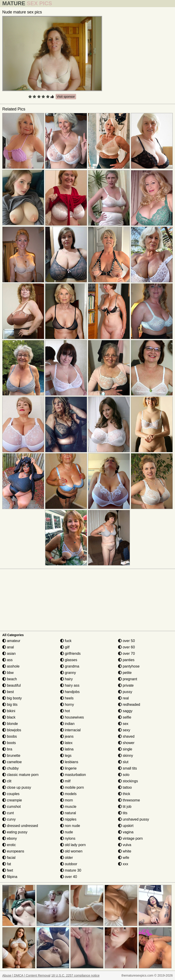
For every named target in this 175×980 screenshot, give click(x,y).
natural (68, 813)
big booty (12, 698)
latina (67, 749)
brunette (11, 756)
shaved (126, 736)
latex (66, 743)
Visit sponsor (66, 97)
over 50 (126, 641)
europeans (13, 851)
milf (65, 781)
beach (10, 679)
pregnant (128, 679)
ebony (10, 838)
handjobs (70, 692)
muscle (68, 807)
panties (126, 660)
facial (9, 858)
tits (123, 813)
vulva (125, 845)
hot (65, 711)
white (125, 851)
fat (7, 864)
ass (7, 660)
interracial (70, 730)
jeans (67, 736)
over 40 (69, 877)
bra (7, 749)
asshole (11, 666)
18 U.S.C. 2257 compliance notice (75, 975)
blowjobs (12, 730)
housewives (72, 717)
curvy (9, 819)
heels (67, 698)
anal (8, 647)
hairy (66, 679)
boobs (10, 736)
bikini (9, 711)
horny (67, 705)
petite (125, 673)
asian (9, 654)
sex (123, 724)
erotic (9, 845)
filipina (10, 877)
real (123, 698)
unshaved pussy (134, 819)
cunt (8, 813)
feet (8, 870)
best (8, 692)
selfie (125, 717)
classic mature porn (20, 775)
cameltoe (12, 762)
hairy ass (70, 685)
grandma (70, 666)
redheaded (129, 705)
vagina (126, 832)
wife (124, 858)
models (68, 794)
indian (67, 724)
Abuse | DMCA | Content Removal (26, 975)
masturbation (73, 775)
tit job (125, 807)
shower (126, 743)
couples (11, 794)
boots (9, 743)
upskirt (126, 826)
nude (67, 832)
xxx (123, 864)
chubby (10, 768)
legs (66, 756)
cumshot (12, 807)
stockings (128, 781)
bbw (8, 673)
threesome (129, 800)
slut (123, 762)
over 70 (126, 654)
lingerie (68, 768)
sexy (124, 730)
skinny (126, 756)
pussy (125, 692)
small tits (127, 768)
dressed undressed (20, 826)
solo (124, 775)
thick (124, 794)
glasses (69, 660)
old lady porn (73, 845)
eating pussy (15, 832)
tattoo (125, 787)
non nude (70, 826)
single (125, 749)
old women (71, 851)
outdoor (69, 864)
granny (68, 673)
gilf (65, 647)
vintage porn (130, 838)
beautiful (12, 685)
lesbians (69, 762)
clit (7, 781)
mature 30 (71, 870)
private (126, 685)
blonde (10, 724)
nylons (68, 838)
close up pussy (17, 787)
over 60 (126, 647)
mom (67, 800)
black (9, 717)
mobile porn (72, 787)
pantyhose (129, 666)
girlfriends (70, 654)
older (67, 858)
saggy (125, 711)
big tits (10, 705)
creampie (12, 800)
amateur (11, 641)
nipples (68, 819)
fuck (66, 641)
